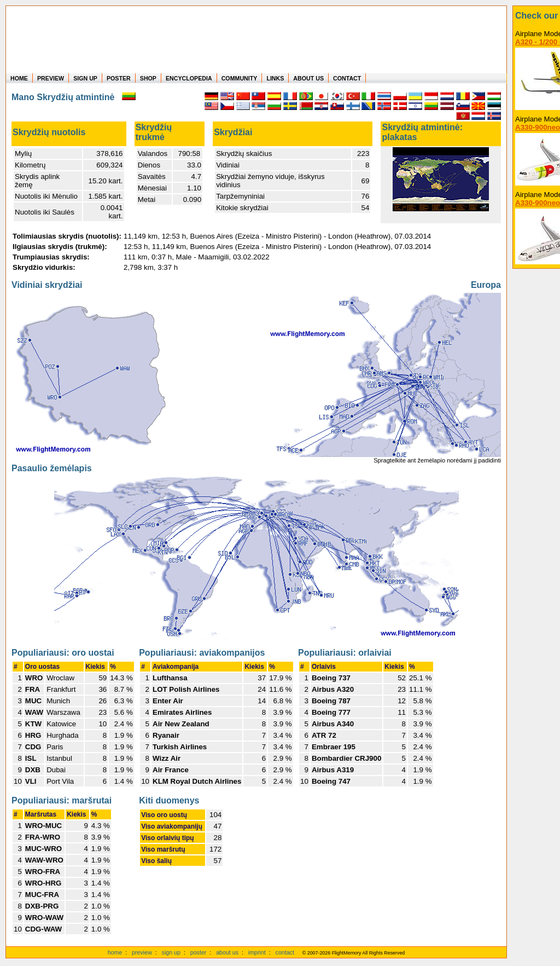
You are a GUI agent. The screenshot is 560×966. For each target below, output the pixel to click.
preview (142, 952)
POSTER (119, 78)
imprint (257, 952)
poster (199, 952)
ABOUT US (308, 78)
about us (227, 952)
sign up (171, 952)
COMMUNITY (240, 78)
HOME (19, 78)
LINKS (275, 78)
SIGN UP (85, 78)
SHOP (148, 78)
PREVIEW (51, 78)
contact (285, 952)
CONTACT (347, 78)
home (115, 952)
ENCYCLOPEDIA (189, 78)
